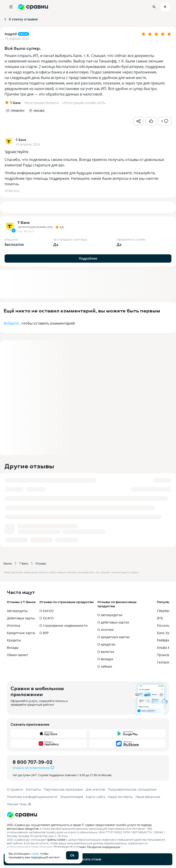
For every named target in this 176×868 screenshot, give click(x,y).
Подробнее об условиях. (70, 847)
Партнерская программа (63, 789)
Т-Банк (24, 563)
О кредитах (106, 644)
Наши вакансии (148, 797)
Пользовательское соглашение (132, 789)
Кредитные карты (21, 633)
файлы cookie (56, 840)
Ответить (12, 191)
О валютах (106, 652)
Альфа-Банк (166, 647)
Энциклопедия (72, 797)
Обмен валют (18, 655)
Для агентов (95, 789)
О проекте (15, 789)
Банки (8, 563)
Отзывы (41, 563)
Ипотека (14, 625)
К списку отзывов (21, 19)
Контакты (33, 789)
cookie (35, 854)
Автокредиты (17, 611)
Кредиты (14, 640)
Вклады (13, 647)
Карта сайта (96, 797)
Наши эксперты (120, 797)
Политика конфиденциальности (32, 797)
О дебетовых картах (113, 622)
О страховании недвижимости (63, 625)
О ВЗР (44, 633)
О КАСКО (47, 611)
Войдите (11, 323)
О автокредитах (110, 615)
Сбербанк (165, 611)
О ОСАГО (47, 618)
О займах (105, 666)
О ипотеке (106, 630)
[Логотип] (88, 815)
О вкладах (105, 659)
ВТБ (160, 618)
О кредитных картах (113, 637)
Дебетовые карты (21, 618)
